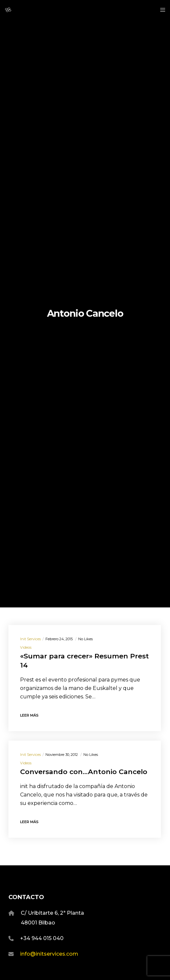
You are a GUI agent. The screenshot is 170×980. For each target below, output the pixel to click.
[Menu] (161, 10)
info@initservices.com (49, 954)
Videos (26, 647)
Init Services (30, 639)
